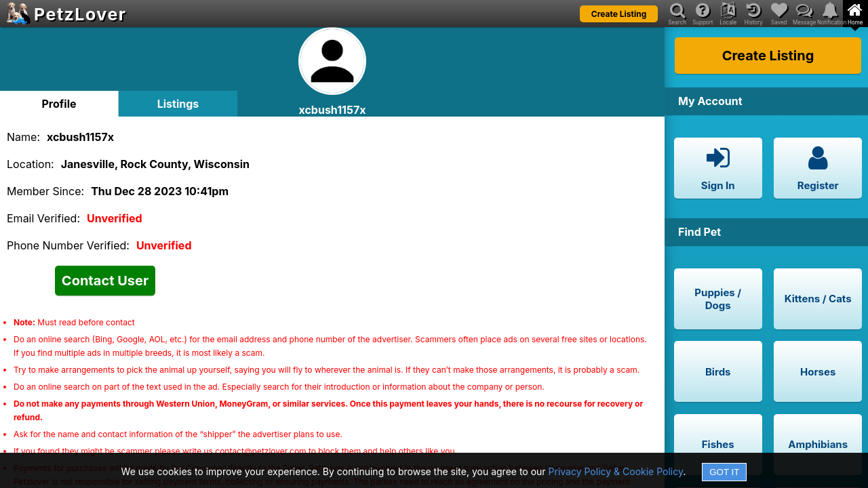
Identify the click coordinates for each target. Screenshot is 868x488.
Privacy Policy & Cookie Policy (616, 471)
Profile (59, 104)
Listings (178, 104)
